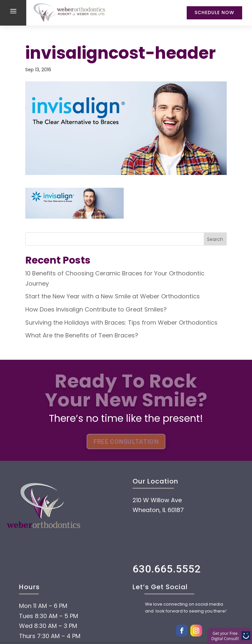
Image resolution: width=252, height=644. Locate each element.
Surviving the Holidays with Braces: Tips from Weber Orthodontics (121, 322)
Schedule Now (214, 12)
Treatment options (84, 613)
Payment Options (79, 593)
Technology (60, 633)
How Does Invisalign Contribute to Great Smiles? (96, 309)
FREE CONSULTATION (126, 442)
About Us (51, 574)
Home (41, 554)
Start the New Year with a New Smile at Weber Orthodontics (113, 296)
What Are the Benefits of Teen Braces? (82, 335)
